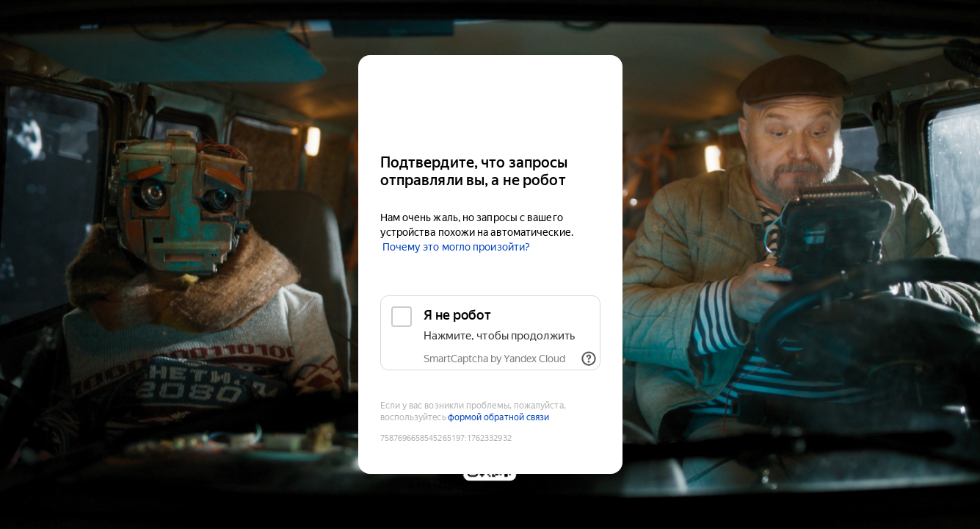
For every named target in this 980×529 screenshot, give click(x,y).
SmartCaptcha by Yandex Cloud (494, 359)
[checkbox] (490, 333)
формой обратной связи (499, 417)
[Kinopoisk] (490, 98)
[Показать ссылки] (589, 359)
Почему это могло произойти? (456, 247)
